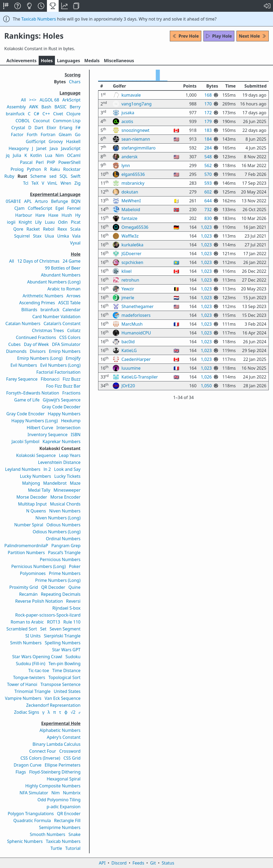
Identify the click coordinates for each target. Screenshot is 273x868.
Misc (119, 61)
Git (153, 863)
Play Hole (219, 36)
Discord (119, 863)
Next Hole (253, 36)
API (102, 863)
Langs (69, 61)
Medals (92, 61)
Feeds (138, 863)
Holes (47, 61)
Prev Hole (186, 36)
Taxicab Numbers (39, 19)
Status (168, 863)
